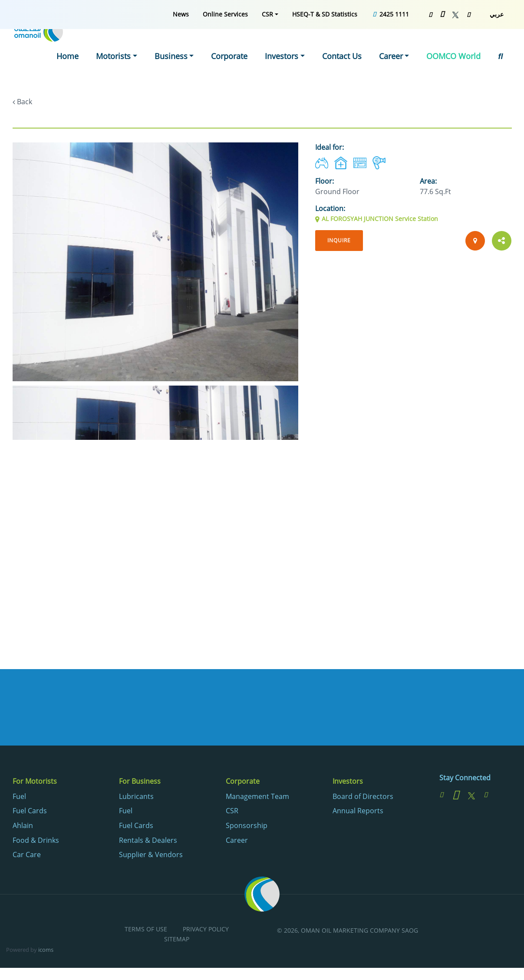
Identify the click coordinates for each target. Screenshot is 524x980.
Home (98, 45)
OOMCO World (458, 45)
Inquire (341, 241)
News (181, 14)
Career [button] (400, 45)
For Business (140, 783)
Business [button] (194, 45)
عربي (497, 14)
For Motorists (35, 783)
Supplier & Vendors (151, 857)
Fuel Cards (30, 813)
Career (237, 842)
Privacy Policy (206, 931)
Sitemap (177, 941)
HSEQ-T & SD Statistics (325, 14)
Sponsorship (247, 827)
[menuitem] (181, 14)
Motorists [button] (141, 45)
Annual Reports (358, 813)
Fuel (19, 798)
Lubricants (136, 798)
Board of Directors (363, 798)
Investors (348, 783)
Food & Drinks (36, 842)
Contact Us (354, 45)
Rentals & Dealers (148, 842)
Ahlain (23, 827)
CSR (232, 813)
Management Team (257, 798)
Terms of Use (146, 931)
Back (25, 102)
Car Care (27, 857)
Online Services (225, 14)
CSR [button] (267, 14)
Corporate (248, 45)
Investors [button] (298, 45)
